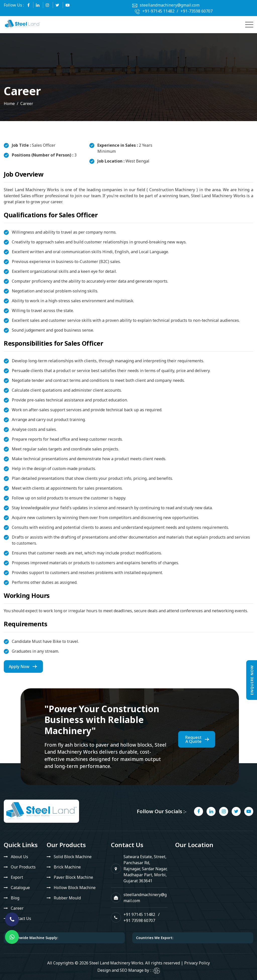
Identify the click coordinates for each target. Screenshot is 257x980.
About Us (19, 857)
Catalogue (20, 888)
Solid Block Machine (73, 857)
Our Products (23, 867)
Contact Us (21, 918)
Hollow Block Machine (75, 888)
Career (17, 908)
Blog (15, 898)
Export (17, 877)
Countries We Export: (155, 938)
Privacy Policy (197, 963)
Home (9, 104)
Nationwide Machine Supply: (33, 938)
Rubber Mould (67, 898)
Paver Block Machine (73, 877)
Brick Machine (67, 867)
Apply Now (19, 666)
